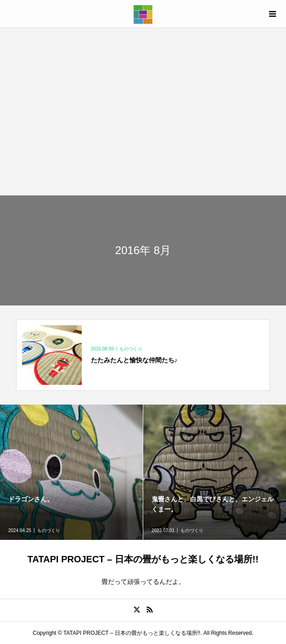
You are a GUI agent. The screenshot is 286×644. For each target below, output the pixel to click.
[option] (72, 472)
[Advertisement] (143, 111)
